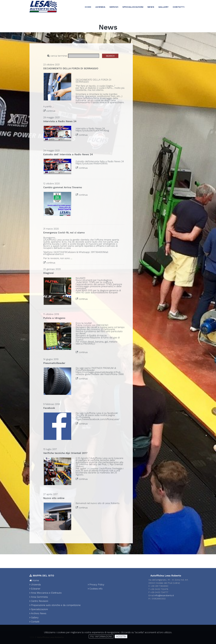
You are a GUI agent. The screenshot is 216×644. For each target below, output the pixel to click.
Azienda (100, 7)
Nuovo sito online (54, 498)
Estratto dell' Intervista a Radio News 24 (68, 154)
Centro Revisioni (39, 601)
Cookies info (95, 589)
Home (88, 7)
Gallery (164, 7)
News (151, 7)
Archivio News (38, 613)
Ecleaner (35, 589)
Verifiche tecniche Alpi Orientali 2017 (65, 453)
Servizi (114, 7)
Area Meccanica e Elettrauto (46, 593)
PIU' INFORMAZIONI (101, 636)
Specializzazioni (133, 7)
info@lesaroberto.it (164, 595)
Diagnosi (48, 273)
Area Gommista (39, 597)
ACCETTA (121, 636)
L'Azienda (35, 585)
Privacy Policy (96, 585)
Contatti (179, 7)
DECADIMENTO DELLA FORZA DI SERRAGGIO (71, 68)
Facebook (49, 408)
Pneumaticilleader (55, 363)
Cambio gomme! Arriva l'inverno (63, 187)
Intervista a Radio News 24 (60, 121)
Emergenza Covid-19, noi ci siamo (64, 233)
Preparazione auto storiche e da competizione (55, 605)
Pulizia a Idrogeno (54, 318)
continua (51, 111)
